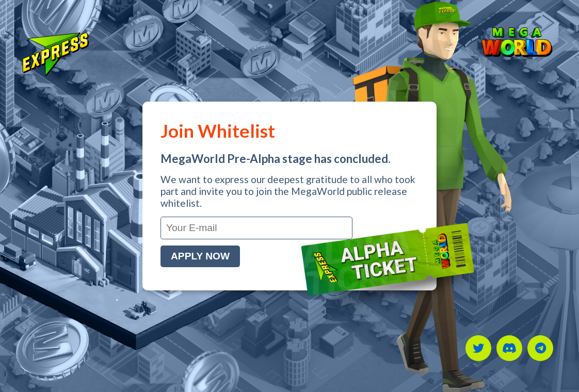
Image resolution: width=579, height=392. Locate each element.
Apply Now (200, 256)
